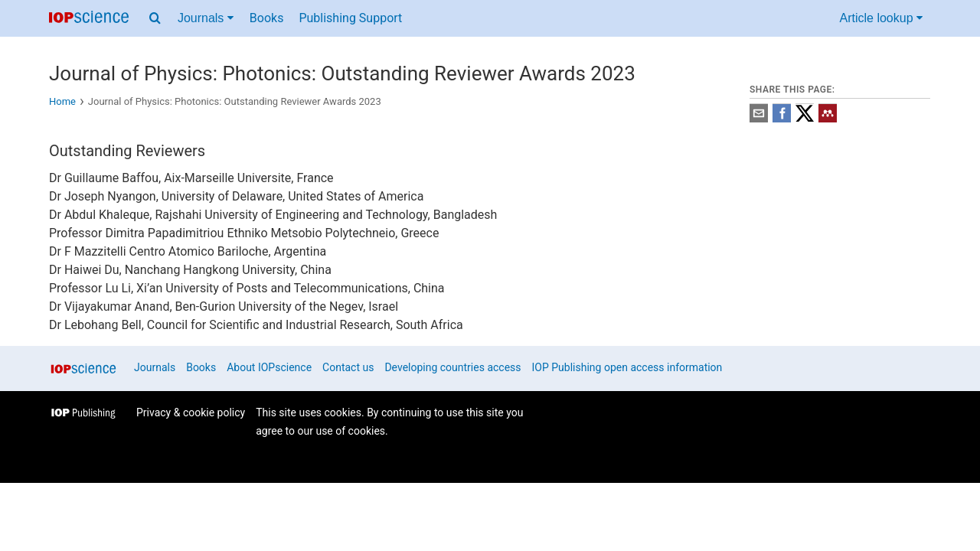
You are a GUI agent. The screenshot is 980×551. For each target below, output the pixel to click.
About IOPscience (269, 367)
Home (62, 101)
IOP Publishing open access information (627, 367)
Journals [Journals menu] (206, 18)
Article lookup (882, 18)
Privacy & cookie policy (191, 412)
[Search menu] (155, 18)
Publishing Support (350, 18)
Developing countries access (452, 367)
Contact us (348, 367)
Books (267, 18)
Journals (155, 367)
